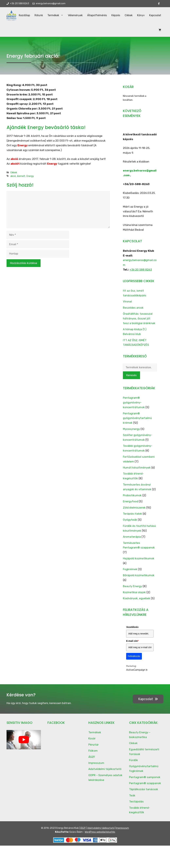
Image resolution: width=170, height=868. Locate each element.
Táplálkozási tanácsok (144, 792)
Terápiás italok (132, 517)
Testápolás (136, 805)
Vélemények (68, 32)
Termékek (49, 32)
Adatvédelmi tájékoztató (105, 772)
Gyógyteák (130, 523)
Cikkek (121, 32)
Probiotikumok (132, 498)
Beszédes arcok (133, 311)
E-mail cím (132, 644)
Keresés (131, 378)
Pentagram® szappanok (145, 786)
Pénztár (94, 748)
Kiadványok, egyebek (137, 601)
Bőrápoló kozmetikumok (139, 578)
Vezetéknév (132, 630)
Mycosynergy (131, 432)
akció (13, 179)
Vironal (127, 305)
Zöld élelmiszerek (134, 511)
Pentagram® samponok (145, 780)
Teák (132, 799)
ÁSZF (92, 760)
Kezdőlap (17, 32)
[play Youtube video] (24, 743)
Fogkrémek (130, 572)
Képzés (109, 32)
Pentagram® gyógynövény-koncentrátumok (134, 406)
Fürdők (134, 763)
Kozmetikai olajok (134, 595)
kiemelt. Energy (26, 179)
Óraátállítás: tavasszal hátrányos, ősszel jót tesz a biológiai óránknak (139, 322)
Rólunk (31, 32)
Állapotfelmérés (90, 32)
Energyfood (130, 504)
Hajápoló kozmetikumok (139, 562)
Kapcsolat (148, 32)
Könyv (134, 32)
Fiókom (93, 754)
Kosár (92, 741)
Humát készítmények (137, 471)
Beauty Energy (132, 589)
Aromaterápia (132, 540)
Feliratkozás (134, 659)
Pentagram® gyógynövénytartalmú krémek (137, 421)
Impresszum (96, 766)
